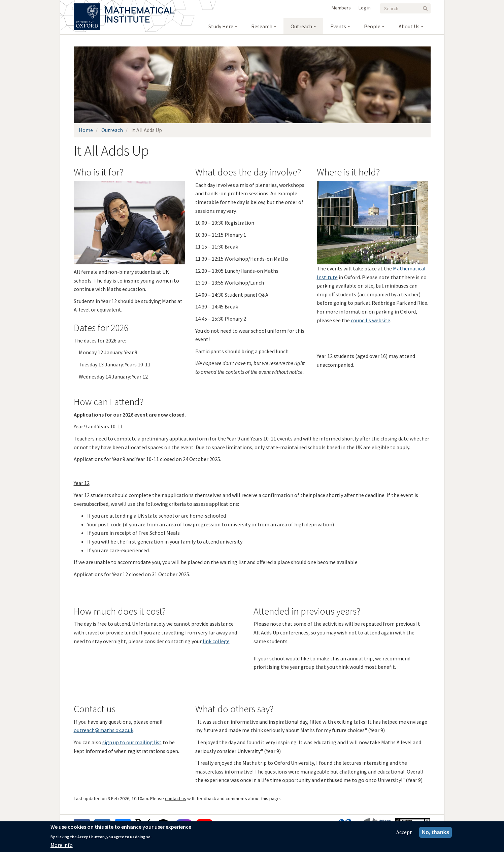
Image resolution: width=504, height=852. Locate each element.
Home (86, 130)
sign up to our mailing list (132, 742)
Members (341, 8)
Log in (365, 8)
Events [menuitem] (338, 26)
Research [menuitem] (262, 26)
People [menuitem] (372, 26)
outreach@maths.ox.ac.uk (104, 730)
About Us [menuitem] (409, 26)
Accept (404, 832)
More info (62, 845)
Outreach (112, 130)
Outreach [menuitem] (301, 26)
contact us (176, 798)
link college (216, 641)
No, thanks (436, 832)
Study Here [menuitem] (221, 26)
